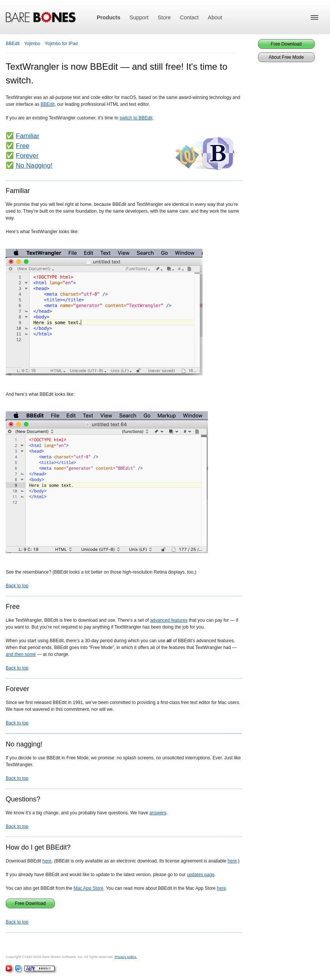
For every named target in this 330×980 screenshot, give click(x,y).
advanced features (169, 620)
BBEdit (13, 44)
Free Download (30, 903)
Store (164, 17)
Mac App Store (89, 888)
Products (108, 17)
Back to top (17, 586)
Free (23, 146)
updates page (201, 875)
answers (158, 813)
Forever (27, 155)
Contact (189, 17)
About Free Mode (286, 57)
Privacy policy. (126, 957)
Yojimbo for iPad (61, 44)
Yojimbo (32, 44)
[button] (314, 17)
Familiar (28, 136)
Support (139, 17)
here (47, 861)
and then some (21, 654)
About (215, 17)
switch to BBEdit (136, 118)
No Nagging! (34, 165)
